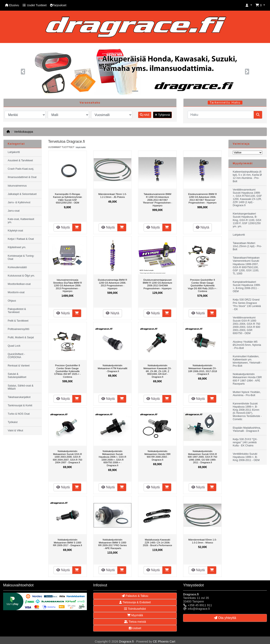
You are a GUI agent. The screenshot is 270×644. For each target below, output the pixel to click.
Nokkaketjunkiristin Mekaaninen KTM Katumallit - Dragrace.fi (113, 368)
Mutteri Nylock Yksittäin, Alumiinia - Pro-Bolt (247, 394)
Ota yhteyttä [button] (225, 618)
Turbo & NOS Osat (19, 414)
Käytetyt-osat (15, 231)
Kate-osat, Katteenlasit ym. (21, 221)
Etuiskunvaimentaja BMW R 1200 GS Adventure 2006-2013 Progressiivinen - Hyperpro (112, 284)
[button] (249, 5)
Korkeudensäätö (17, 267)
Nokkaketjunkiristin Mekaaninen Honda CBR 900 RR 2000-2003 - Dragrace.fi (158, 455)
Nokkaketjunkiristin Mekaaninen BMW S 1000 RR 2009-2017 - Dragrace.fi (67, 542)
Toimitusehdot (135, 609)
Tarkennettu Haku (225, 102)
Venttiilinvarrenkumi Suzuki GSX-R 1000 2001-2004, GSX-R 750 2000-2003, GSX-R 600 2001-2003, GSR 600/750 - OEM (246, 326)
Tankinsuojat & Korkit (20, 405)
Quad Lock (14, 346)
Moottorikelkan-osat (19, 284)
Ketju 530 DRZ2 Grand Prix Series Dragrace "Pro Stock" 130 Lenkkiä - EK (247, 304)
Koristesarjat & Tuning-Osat (21, 257)
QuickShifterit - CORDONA (16, 356)
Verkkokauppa (23, 132)
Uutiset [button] (135, 628)
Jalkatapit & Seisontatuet (22, 194)
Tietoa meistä (135, 622)
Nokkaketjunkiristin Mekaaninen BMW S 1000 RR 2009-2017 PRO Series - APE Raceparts (112, 544)
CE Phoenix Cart (164, 641)
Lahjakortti (14, 152)
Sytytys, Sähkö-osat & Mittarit (21, 387)
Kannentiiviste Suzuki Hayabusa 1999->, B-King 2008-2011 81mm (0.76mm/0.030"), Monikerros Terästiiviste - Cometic (247, 412)
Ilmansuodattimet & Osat (22, 177)
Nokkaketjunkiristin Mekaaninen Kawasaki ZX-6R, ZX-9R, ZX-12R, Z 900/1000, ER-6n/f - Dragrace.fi (158, 371)
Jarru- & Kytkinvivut (19, 202)
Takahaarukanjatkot (19, 397)
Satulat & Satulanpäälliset (17, 376)
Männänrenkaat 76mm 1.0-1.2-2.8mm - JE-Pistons (113, 196)
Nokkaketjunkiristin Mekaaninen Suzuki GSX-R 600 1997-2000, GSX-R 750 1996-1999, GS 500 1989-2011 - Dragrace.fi (202, 457)
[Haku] (221, 115)
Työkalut (13, 422)
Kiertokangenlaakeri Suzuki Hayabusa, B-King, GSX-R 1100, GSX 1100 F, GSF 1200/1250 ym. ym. (247, 220)
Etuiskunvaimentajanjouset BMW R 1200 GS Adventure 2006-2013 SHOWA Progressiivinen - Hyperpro (158, 284)
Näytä (63, 227)
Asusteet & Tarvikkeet (20, 160)
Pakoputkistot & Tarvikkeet (17, 311)
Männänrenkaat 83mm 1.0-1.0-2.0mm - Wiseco (202, 541)
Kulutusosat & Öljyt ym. (21, 276)
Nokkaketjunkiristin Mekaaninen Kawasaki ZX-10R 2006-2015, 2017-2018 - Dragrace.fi (203, 370)
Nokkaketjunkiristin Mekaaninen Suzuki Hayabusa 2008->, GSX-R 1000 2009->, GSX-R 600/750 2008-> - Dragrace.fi (113, 458)
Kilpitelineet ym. (17, 247)
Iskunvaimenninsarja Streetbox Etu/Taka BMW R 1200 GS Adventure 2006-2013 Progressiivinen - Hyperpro (68, 285)
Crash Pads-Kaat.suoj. (21, 169)
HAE (145, 115)
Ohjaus (12, 301)
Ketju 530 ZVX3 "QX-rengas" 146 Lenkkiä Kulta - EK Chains (245, 442)
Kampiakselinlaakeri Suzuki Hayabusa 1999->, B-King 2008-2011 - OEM (247, 287)
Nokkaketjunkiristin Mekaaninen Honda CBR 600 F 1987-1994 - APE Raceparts (247, 379)
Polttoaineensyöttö (19, 329)
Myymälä (135, 615)
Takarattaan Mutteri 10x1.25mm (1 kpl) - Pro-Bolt (247, 246)
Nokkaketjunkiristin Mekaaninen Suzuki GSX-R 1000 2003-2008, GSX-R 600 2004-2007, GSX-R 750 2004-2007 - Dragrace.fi (68, 457)
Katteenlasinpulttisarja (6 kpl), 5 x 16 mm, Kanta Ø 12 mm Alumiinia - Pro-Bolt (247, 176)
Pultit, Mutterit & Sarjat (21, 337)
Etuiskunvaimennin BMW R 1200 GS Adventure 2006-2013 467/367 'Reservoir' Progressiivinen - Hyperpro (203, 198)
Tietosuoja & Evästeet (135, 602)
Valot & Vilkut (15, 431)
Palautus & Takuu (135, 596)
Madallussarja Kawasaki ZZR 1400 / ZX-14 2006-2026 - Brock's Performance (157, 542)
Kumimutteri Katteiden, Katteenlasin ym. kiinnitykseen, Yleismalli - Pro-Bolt (247, 361)
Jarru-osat (14, 211)
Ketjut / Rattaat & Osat (21, 239)
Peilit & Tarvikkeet (18, 321)
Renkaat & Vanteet (19, 366)
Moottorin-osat (16, 292)
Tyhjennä (162, 115)
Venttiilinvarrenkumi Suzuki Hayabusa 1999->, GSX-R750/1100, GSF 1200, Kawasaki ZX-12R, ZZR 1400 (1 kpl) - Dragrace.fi (247, 198)
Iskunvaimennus (17, 186)
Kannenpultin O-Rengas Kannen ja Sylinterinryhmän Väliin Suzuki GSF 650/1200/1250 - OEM (67, 198)
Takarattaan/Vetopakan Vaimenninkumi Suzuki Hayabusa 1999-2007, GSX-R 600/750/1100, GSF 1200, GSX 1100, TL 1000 (246, 266)
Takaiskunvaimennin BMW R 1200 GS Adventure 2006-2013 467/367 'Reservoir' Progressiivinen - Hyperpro (157, 200)
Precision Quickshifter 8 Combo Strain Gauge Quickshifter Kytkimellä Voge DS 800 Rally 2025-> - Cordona (203, 285)
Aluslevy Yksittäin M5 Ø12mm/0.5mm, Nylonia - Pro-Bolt (247, 345)
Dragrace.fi (126, 641)
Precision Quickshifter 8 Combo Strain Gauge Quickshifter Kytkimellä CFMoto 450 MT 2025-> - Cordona (67, 371)
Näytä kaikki (81, 147)
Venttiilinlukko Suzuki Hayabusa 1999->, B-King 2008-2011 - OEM (246, 457)
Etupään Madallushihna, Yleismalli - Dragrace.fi (247, 429)
